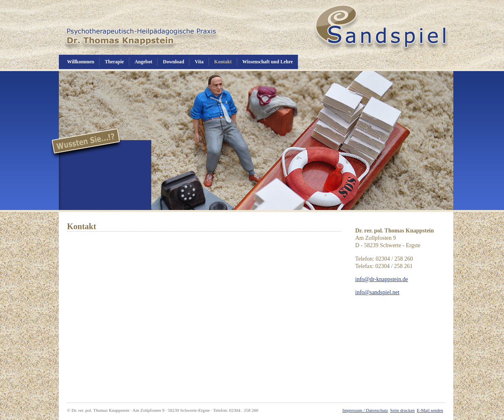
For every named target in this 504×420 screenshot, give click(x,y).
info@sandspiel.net (377, 292)
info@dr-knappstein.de (382, 279)
